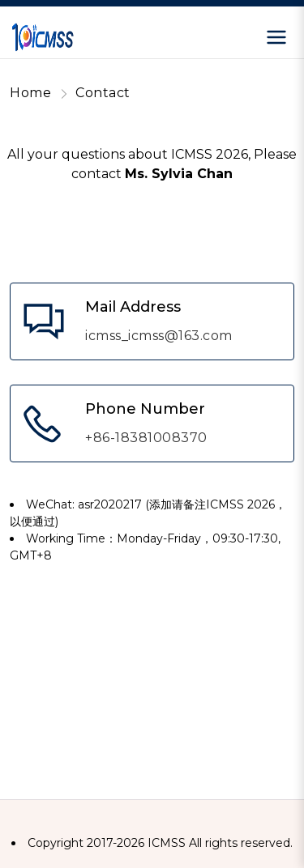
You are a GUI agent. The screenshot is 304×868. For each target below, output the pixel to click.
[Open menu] (276, 37)
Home (30, 93)
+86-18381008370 (146, 438)
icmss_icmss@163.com (159, 336)
